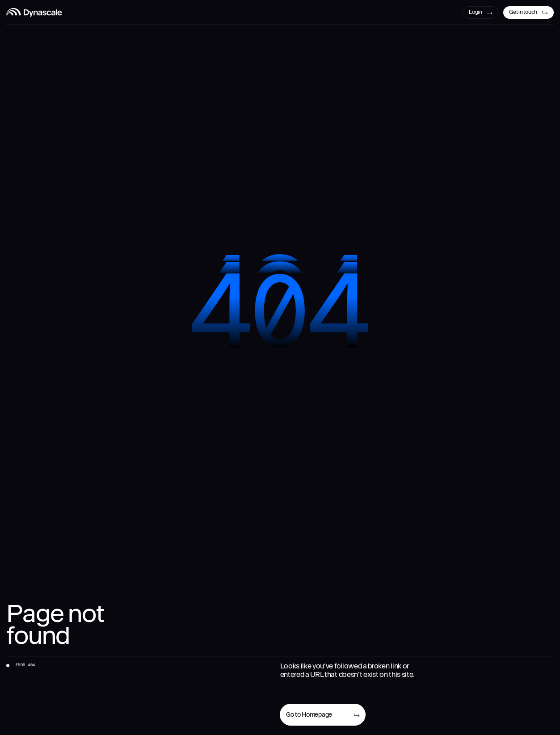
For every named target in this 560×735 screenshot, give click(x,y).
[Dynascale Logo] (34, 13)
